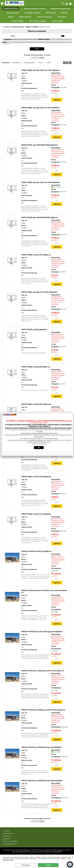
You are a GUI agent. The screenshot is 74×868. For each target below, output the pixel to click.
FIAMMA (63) (6, 44)
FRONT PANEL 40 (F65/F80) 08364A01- (36, 404)
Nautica (11, 17)
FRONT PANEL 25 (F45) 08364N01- (34, 329)
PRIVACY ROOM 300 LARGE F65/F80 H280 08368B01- (42, 781)
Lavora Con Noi (57, 21)
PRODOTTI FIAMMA (31, 39)
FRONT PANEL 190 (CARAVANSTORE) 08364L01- (40, 217)
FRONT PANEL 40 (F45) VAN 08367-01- (36, 367)
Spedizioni (7, 839)
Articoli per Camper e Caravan (34, 9)
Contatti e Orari (8, 834)
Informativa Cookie (8, 860)
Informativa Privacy (10, 844)
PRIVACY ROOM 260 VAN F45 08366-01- (37, 551)
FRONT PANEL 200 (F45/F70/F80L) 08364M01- (40, 292)
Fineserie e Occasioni (44, 17)
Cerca (13, 36)
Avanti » (42, 58)
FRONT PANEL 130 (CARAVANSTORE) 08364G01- (40, 145)
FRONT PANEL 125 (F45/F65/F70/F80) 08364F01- (41, 108)
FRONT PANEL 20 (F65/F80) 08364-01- (36, 255)
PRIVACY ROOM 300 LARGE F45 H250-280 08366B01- (42, 747)
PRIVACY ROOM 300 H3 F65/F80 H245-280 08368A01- (42, 632)
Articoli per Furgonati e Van (61, 9)
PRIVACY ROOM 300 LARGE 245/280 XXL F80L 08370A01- (44, 710)
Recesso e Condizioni (10, 841)
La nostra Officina (18, 21)
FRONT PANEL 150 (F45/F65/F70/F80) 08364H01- (41, 182)
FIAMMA (24, 81)
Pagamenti (7, 836)
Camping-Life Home (11, 9)
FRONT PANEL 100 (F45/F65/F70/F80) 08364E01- (41, 70)
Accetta (48, 865)
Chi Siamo (7, 831)
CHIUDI (73, 857)
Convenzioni (62, 17)
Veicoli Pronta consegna (38, 21)
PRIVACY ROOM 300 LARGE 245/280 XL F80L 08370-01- (43, 671)
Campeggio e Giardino (33, 13)
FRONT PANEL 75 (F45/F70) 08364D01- (36, 514)
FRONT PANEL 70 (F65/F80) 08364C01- (36, 477)
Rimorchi (64, 13)
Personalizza (26, 865)
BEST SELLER (51, 13)
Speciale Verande (13, 13)
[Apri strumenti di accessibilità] (70, 864)
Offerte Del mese (25, 17)
